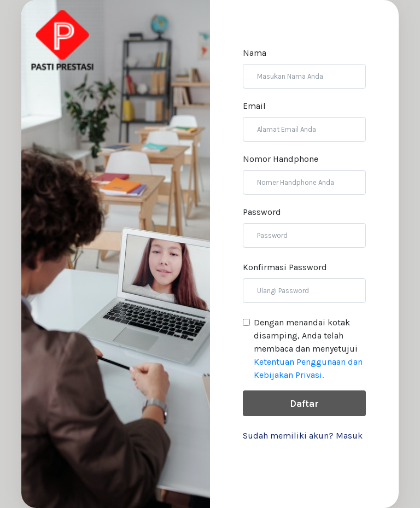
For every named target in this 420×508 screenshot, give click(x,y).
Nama (255, 53)
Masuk (349, 436)
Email (254, 106)
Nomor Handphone (281, 159)
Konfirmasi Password (285, 267)
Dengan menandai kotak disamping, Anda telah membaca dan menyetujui (308, 349)
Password (262, 212)
